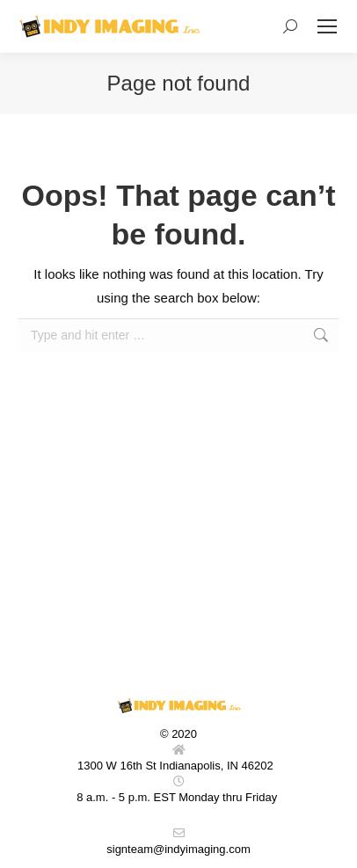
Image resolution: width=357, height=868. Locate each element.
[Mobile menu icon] (327, 26)
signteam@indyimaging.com (178, 849)
